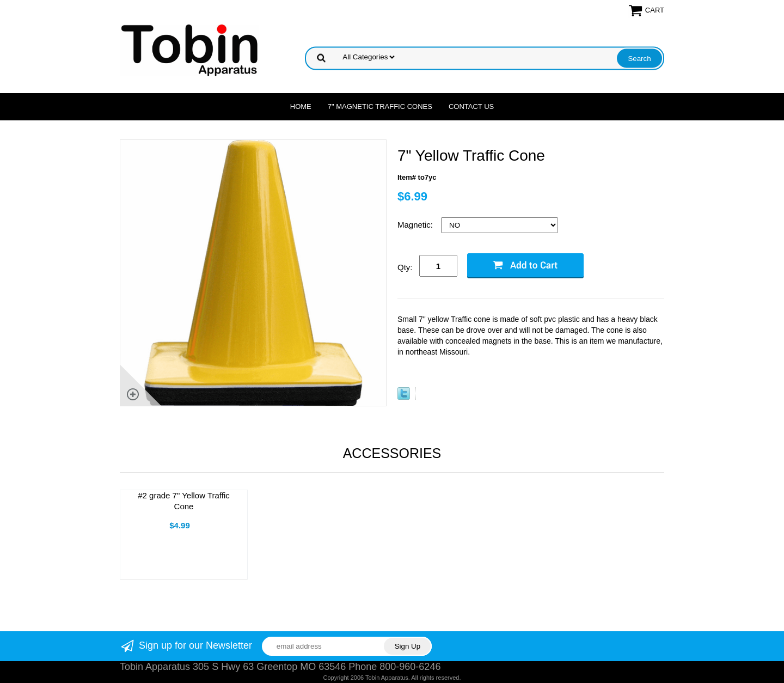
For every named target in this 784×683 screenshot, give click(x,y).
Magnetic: (416, 225)
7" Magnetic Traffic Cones (380, 106)
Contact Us (471, 106)
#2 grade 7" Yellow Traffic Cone (184, 501)
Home (301, 106)
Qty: (405, 267)
